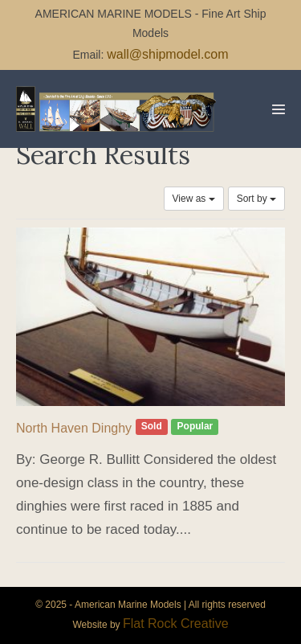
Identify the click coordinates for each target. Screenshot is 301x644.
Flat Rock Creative (176, 623)
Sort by (256, 199)
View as (194, 199)
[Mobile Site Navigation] (279, 109)
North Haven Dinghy (74, 428)
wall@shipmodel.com (167, 54)
